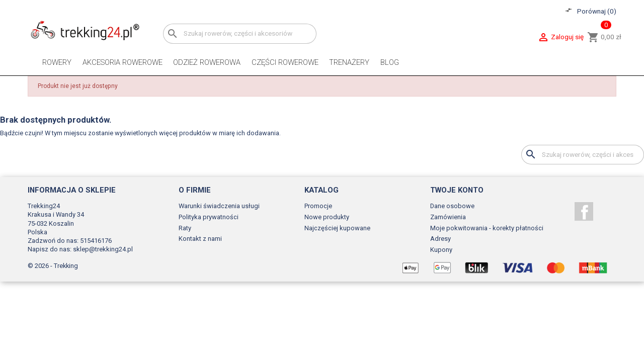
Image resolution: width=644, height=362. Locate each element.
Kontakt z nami (200, 239)
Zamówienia (448, 217)
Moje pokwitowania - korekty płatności (487, 228)
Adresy (440, 239)
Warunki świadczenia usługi (219, 206)
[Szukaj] (240, 33)
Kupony (441, 250)
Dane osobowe (452, 206)
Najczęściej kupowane (337, 228)
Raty (185, 228)
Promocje (318, 206)
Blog (390, 62)
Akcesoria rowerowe (123, 62)
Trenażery (349, 62)
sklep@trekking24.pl (103, 249)
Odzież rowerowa (207, 62)
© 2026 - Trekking (53, 266)
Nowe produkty (327, 217)
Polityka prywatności (209, 217)
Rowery (57, 62)
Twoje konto (457, 190)
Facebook (584, 211)
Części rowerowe (285, 62)
